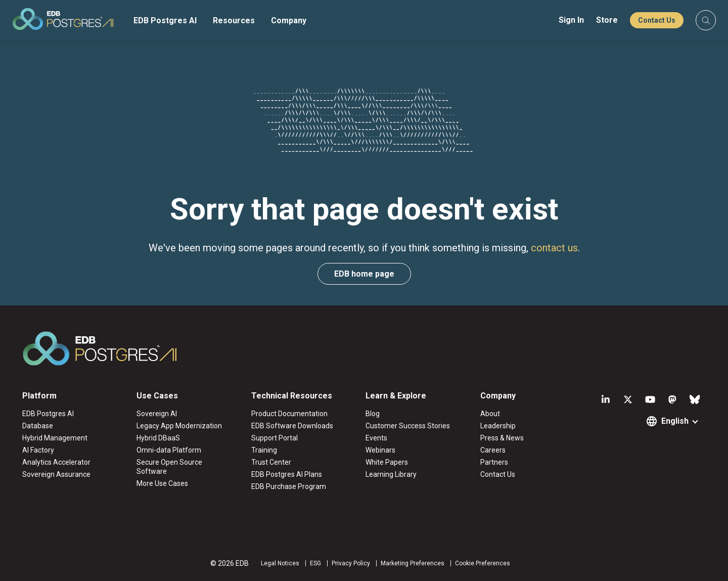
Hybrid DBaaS (158, 438)
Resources (234, 20)
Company (289, 20)
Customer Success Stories (408, 426)
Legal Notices (280, 563)
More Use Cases (162, 483)
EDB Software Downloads (292, 426)
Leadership (498, 426)
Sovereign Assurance (56, 474)
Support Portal (275, 438)
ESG (315, 563)
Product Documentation (289, 414)
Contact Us (657, 20)
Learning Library (391, 474)
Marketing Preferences (413, 563)
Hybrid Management (55, 438)
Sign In (571, 20)
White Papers (387, 462)
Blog (373, 414)
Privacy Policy (351, 563)
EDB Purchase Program (289, 486)
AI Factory (38, 450)
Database (38, 426)
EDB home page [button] (364, 274)
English (675, 421)
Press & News (502, 438)
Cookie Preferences (483, 563)
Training (264, 450)
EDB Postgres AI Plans (287, 474)
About (490, 414)
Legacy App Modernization (179, 426)
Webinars (380, 450)
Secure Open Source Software (169, 467)
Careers (493, 450)
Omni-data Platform (169, 450)
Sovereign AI (157, 414)
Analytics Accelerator (56, 462)
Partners (494, 462)
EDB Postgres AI (165, 20)
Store (607, 20)
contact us (554, 248)
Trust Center (271, 462)
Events (376, 438)
